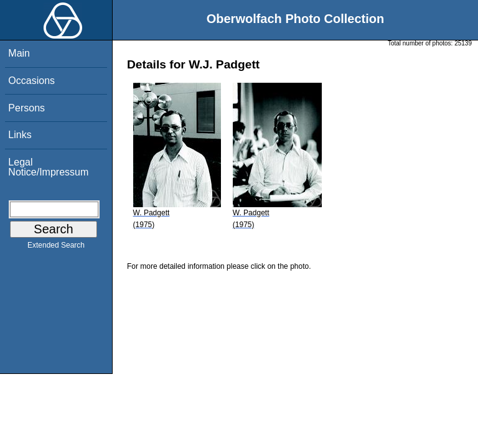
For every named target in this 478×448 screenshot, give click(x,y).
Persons (26, 108)
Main (19, 53)
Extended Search (56, 248)
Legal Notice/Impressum (48, 167)
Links (20, 135)
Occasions (31, 81)
